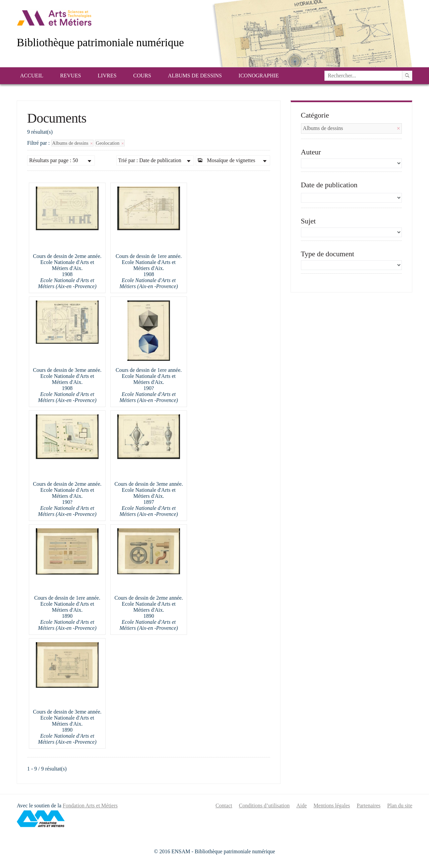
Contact (224, 806)
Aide (301, 806)
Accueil (32, 76)
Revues (70, 76)
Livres (107, 76)
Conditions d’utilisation (264, 806)
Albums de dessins (195, 76)
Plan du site (400, 806)
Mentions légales (332, 806)
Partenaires (369, 806)
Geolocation (110, 143)
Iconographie (259, 76)
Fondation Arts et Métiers (90, 806)
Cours (142, 76)
